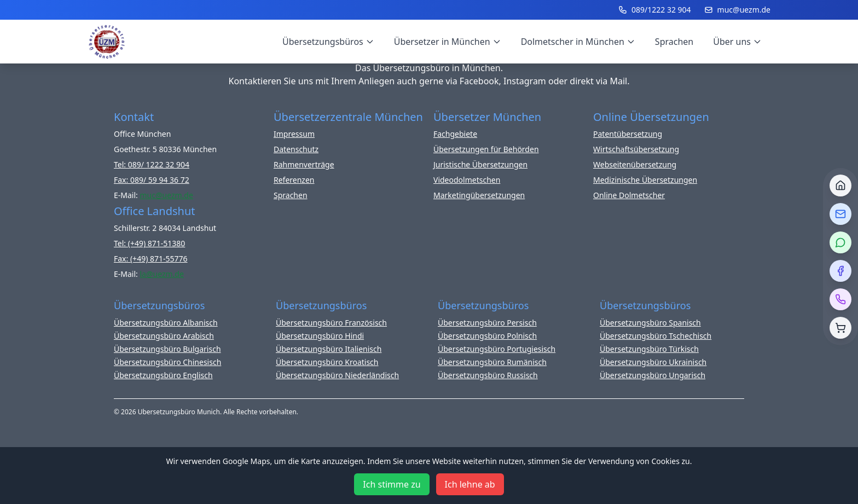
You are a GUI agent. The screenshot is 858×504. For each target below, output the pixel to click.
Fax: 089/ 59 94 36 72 (152, 180)
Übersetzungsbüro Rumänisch (492, 362)
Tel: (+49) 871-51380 (149, 243)
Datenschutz (296, 149)
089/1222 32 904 (655, 10)
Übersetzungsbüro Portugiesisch (497, 349)
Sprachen (674, 42)
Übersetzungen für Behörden (486, 149)
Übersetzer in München (448, 42)
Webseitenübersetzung (635, 164)
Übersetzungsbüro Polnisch (487, 336)
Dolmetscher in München (578, 42)
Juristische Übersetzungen (480, 164)
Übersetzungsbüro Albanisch (166, 323)
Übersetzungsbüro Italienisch (329, 349)
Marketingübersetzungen (479, 195)
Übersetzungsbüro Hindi (320, 336)
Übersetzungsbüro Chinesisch (167, 362)
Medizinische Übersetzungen (645, 180)
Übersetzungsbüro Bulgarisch (167, 349)
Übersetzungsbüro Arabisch (164, 336)
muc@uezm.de (737, 10)
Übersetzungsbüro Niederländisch (337, 375)
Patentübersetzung (628, 134)
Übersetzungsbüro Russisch (488, 375)
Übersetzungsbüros (328, 42)
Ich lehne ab (470, 484)
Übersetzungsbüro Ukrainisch (653, 362)
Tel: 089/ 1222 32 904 (152, 164)
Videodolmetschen (467, 180)
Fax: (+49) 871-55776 (151, 259)
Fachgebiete (455, 134)
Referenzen (294, 180)
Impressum (294, 134)
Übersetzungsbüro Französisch (331, 323)
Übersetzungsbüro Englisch (163, 375)
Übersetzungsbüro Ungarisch (653, 375)
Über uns (737, 42)
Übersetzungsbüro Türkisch (649, 349)
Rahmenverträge (304, 164)
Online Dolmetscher (629, 195)
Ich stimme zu (392, 484)
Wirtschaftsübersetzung (636, 149)
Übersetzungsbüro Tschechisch (656, 336)
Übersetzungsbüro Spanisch (650, 323)
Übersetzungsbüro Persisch (487, 323)
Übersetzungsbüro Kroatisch (327, 362)
